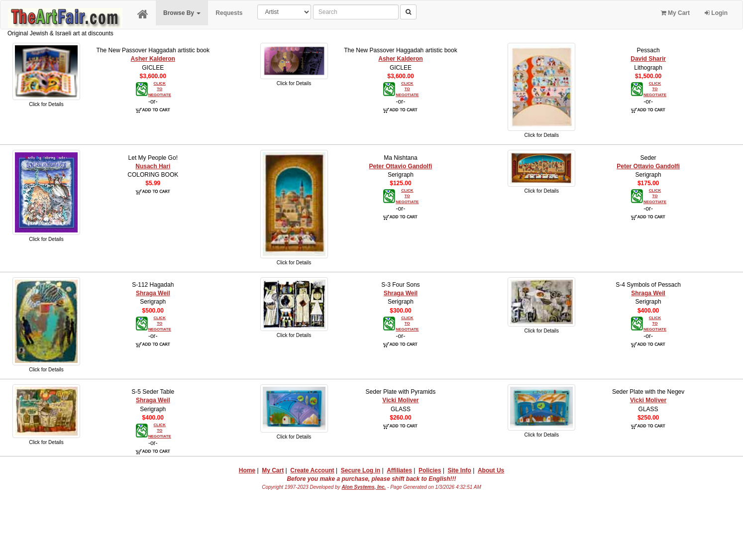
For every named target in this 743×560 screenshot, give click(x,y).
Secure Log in (361, 470)
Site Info (459, 470)
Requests (229, 13)
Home (247, 470)
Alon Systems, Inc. (364, 487)
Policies (430, 470)
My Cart (675, 13)
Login (716, 13)
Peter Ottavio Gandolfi (401, 166)
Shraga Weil (153, 293)
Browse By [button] (182, 13)
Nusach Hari (153, 166)
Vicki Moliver (400, 400)
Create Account (312, 470)
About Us (491, 470)
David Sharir (648, 59)
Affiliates (399, 470)
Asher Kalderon (153, 59)
